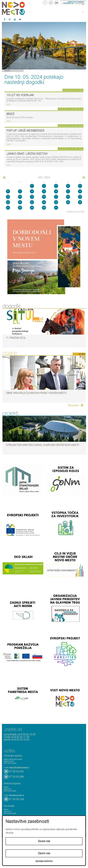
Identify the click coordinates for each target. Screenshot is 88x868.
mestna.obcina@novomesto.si (19, 767)
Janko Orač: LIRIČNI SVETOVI (27, 154)
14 (20, 197)
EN (57, 3)
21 (20, 202)
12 (80, 191)
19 (80, 197)
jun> (84, 177)
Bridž (11, 114)
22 (32, 202)
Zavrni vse (44, 853)
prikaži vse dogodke (75, 211)
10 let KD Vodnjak (20, 95)
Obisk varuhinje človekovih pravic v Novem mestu (36, 393)
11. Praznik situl (16, 338)
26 (80, 202)
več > (9, 104)
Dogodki (7, 71)
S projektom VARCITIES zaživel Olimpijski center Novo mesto (43, 445)
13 (8, 197)
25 (68, 202)
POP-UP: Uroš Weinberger (25, 131)
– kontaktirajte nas (74, 3)
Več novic (73, 405)
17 (56, 197)
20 (8, 202)
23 (44, 202)
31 (56, 208)
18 (68, 197)
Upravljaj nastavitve (44, 861)
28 (20, 208)
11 (68, 191)
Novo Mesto (19, 8)
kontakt (51, 3)
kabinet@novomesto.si (16, 795)
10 (56, 191)
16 (44, 197)
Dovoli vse (44, 841)
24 (56, 202)
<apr (4, 177)
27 (8, 208)
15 (32, 197)
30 (44, 208)
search (45, 3)
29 (32, 208)
